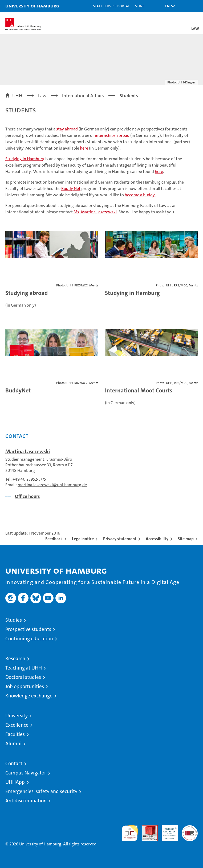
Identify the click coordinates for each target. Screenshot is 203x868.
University (17, 716)
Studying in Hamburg (132, 293)
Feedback (54, 539)
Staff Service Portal (111, 6)
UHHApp (15, 782)
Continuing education (29, 639)
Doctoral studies (23, 677)
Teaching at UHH (24, 668)
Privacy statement (120, 539)
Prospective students (28, 629)
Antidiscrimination (26, 801)
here (84, 148)
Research (15, 659)
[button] (168, 6)
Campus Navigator (26, 773)
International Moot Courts (139, 390)
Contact (14, 763)
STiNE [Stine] (140, 6)
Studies (14, 620)
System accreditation (190, 831)
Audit (147, 828)
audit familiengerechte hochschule (130, 833)
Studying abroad (27, 293)
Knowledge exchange (29, 696)
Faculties (15, 734)
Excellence (17, 725)
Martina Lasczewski (28, 451)
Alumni (13, 744)
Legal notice (83, 539)
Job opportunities (25, 686)
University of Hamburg (32, 6)
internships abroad (112, 135)
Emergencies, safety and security (41, 791)
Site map (186, 539)
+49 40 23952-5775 (29, 479)
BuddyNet (18, 390)
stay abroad (67, 129)
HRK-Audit (167, 831)
